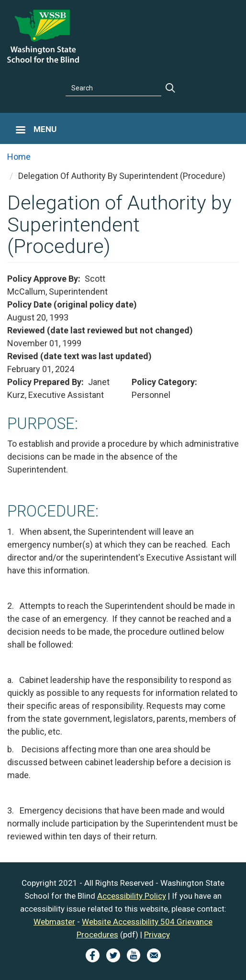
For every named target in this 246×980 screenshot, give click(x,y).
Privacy (157, 935)
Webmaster (54, 922)
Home (19, 157)
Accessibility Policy (132, 896)
